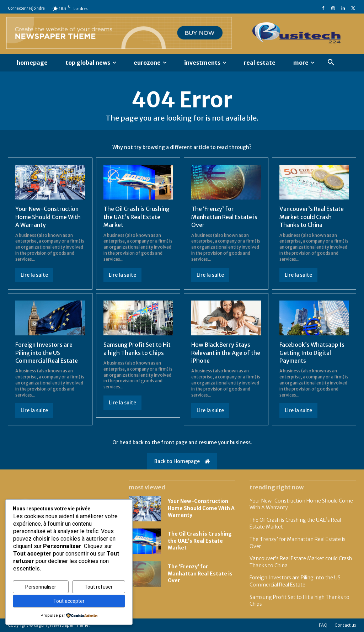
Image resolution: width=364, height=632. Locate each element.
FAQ (323, 625)
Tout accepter (69, 601)
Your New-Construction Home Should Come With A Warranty (48, 217)
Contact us (345, 625)
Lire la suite (34, 275)
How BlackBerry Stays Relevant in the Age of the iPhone (226, 353)
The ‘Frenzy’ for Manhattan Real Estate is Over (224, 217)
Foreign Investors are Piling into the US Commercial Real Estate (47, 353)
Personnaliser (41, 587)
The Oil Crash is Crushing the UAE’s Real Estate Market (136, 217)
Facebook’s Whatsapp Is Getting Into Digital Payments (312, 353)
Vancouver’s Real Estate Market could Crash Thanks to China (312, 217)
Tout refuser (99, 587)
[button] (331, 63)
